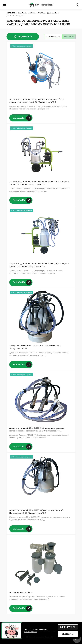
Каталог (23, 13)
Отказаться (68, 627)
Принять (68, 634)
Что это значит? (31, 632)
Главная (11, 13)
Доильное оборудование (43, 13)
